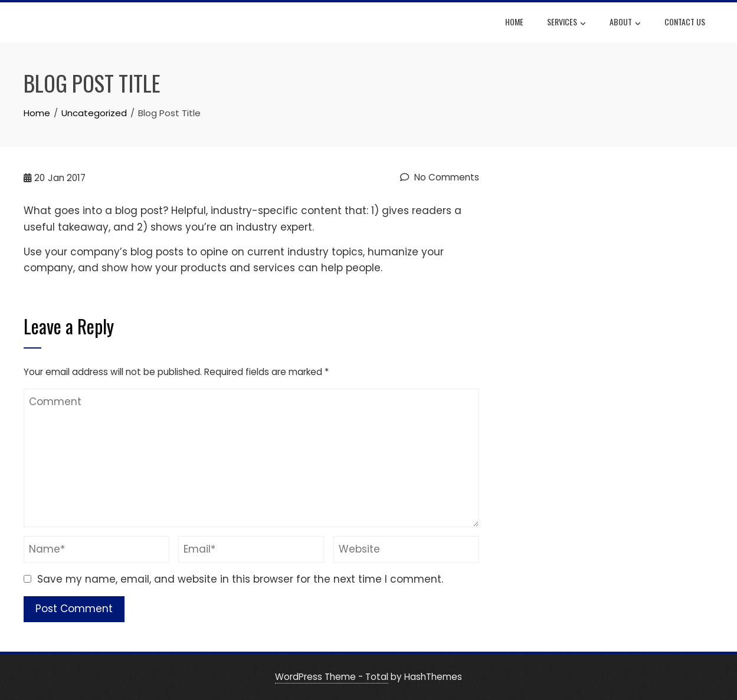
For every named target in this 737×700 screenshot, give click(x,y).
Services (566, 23)
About (625, 23)
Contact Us (685, 22)
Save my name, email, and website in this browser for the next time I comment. (240, 579)
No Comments (440, 177)
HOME (514, 22)
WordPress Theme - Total (332, 677)
